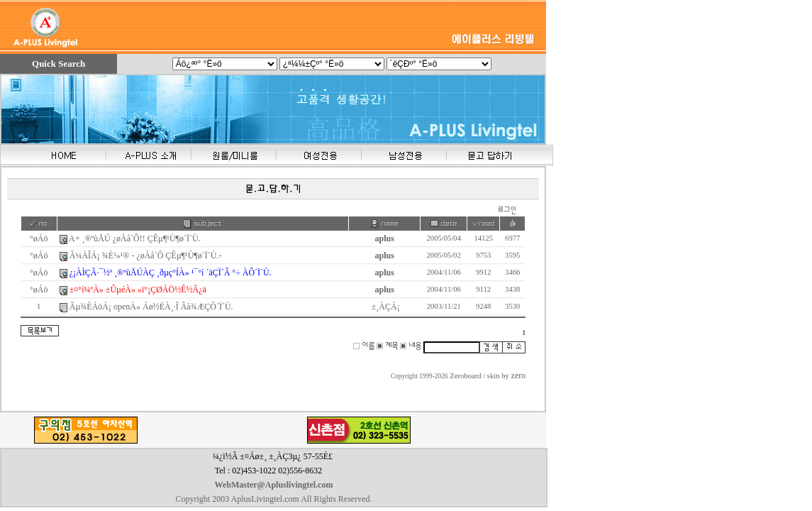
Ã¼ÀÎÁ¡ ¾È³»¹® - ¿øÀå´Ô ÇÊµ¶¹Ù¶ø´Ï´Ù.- (146, 255)
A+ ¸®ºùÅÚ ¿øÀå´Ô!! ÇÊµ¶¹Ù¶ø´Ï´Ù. (135, 238)
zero (519, 375)
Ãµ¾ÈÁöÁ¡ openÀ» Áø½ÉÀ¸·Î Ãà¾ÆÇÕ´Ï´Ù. (151, 307)
